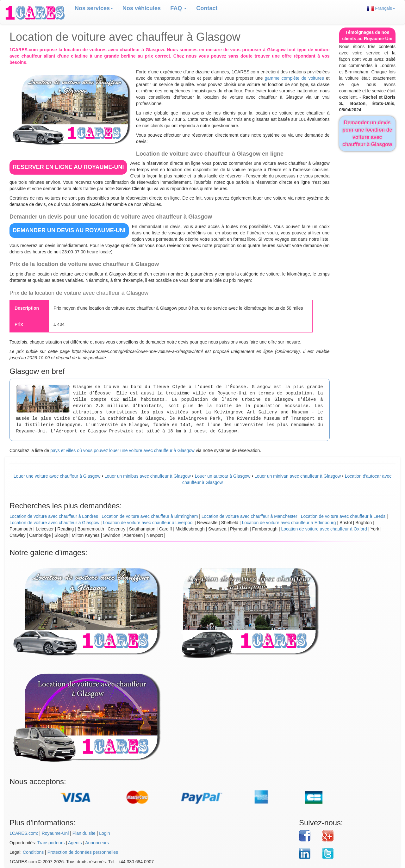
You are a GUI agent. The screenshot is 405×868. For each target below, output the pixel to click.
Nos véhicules (142, 8)
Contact (207, 8)
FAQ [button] (178, 8)
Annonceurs (97, 843)
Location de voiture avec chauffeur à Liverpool (148, 523)
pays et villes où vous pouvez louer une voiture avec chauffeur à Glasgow (122, 450)
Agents (75, 843)
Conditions (33, 852)
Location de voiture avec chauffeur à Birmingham (150, 516)
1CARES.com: (24, 833)
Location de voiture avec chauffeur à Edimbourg (289, 523)
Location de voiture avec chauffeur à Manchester (249, 516)
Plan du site (84, 833)
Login (104, 833)
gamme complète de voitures (294, 78)
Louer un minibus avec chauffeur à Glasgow (148, 476)
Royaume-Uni (55, 833)
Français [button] (381, 8)
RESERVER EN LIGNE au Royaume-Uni (68, 167)
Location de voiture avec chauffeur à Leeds (343, 516)
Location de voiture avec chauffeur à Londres (54, 516)
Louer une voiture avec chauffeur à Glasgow (57, 476)
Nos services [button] (94, 8)
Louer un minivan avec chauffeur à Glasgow (298, 476)
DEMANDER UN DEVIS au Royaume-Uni (69, 230)
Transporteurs (51, 843)
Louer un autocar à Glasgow (223, 476)
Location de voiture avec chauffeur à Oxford (324, 529)
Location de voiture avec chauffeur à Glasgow (54, 523)
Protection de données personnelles (83, 852)
